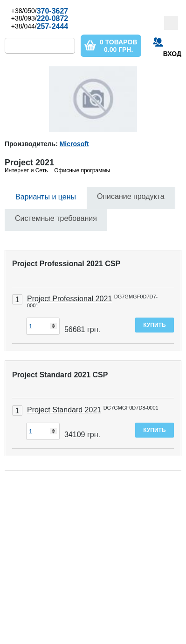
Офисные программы (82, 170)
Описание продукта (131, 196)
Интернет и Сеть (26, 170)
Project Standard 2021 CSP (60, 375)
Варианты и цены (46, 197)
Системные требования (56, 218)
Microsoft (74, 144)
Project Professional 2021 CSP (66, 264)
